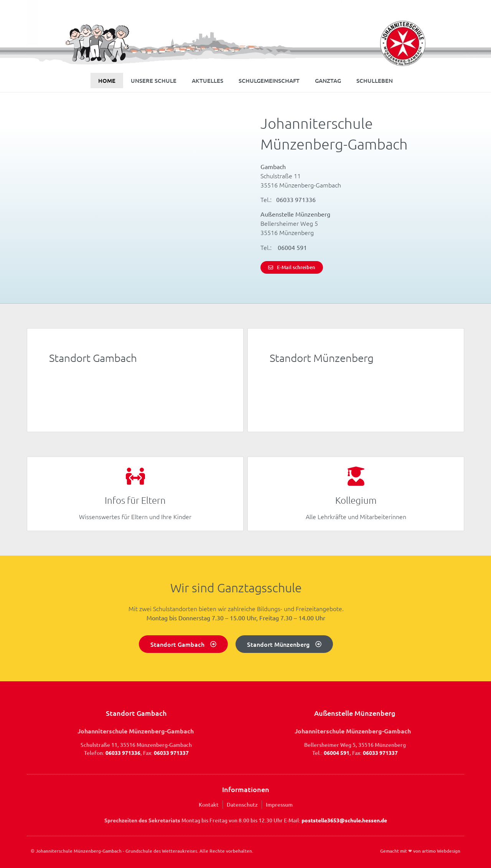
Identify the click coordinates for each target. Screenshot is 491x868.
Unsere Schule (154, 81)
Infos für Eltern (135, 500)
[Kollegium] (356, 476)
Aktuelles (208, 81)
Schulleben (375, 81)
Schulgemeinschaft (269, 81)
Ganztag (328, 81)
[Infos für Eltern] (135, 476)
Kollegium (356, 500)
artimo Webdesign (441, 851)
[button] (17, 851)
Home (107, 81)
